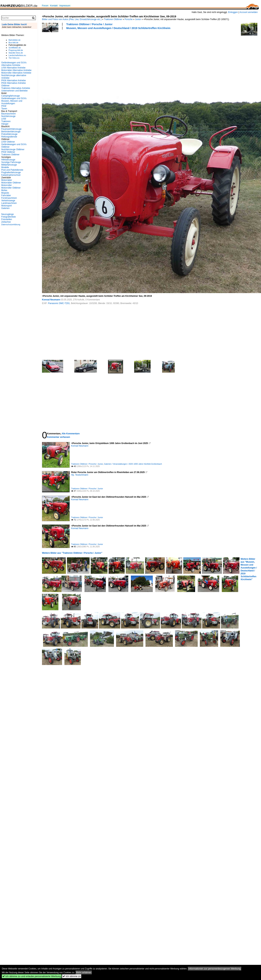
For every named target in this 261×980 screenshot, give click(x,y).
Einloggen (233, 12)
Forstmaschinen (9, 198)
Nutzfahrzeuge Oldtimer (13, 149)
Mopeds (5, 193)
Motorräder (7, 180)
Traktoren (6, 121)
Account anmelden (248, 12)
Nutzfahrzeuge (8, 116)
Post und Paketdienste (12, 170)
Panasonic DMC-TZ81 (59, 303)
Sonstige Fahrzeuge (11, 162)
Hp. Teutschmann (80, 475)
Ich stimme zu (72, 976)
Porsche (128, 19)
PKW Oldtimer (8, 152)
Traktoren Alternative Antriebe (16, 88)
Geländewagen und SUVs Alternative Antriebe (14, 64)
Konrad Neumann (51, 300)
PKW (4, 106)
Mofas (4, 190)
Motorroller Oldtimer (11, 188)
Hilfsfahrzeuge (8, 160)
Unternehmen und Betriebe (14, 91)
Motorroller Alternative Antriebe (16, 73)
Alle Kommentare (71, 434)
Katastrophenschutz (11, 175)
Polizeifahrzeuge (9, 134)
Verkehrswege (8, 201)
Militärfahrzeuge (9, 165)
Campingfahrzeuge (10, 96)
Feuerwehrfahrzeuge (11, 129)
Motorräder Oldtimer (11, 183)
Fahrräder (6, 195)
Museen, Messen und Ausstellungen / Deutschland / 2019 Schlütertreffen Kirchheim (118, 28)
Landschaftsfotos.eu (17, 55)
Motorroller (6, 185)
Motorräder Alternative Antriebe (16, 70)
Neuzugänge (7, 214)
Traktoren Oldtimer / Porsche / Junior (89, 24)
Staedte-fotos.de (16, 53)
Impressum (65, 6)
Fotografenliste (8, 217)
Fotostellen (7, 219)
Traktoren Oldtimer (113, 19)
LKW (4, 119)
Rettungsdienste (9, 137)
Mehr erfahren (84, 972)
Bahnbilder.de (15, 40)
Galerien (5, 208)
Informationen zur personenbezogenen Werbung (215, 969)
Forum (45, 6)
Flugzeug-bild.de (16, 50)
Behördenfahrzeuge (11, 132)
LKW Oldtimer (8, 142)
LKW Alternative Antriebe (13, 68)
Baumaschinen (8, 114)
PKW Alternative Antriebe (14, 80)
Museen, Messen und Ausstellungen (12, 102)
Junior (138, 19)
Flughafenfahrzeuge (11, 172)
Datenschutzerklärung (11, 224)
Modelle (5, 167)
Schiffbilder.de (15, 48)
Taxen (4, 109)
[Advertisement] (78, 62)
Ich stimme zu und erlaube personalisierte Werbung (32, 976)
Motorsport (6, 206)
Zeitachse (6, 222)
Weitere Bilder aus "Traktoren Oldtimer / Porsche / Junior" (72, 553)
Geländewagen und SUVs (14, 98)
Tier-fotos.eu (14, 58)
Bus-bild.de (13, 43)
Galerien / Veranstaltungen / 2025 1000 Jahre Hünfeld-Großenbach (133, 464)
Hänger (5, 124)
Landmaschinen (9, 203)
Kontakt (54, 6)
